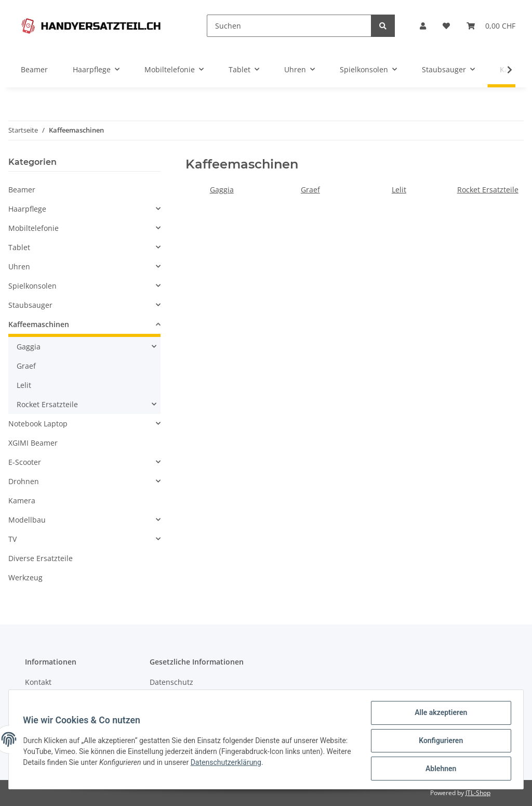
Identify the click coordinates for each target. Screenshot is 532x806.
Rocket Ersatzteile (488, 190)
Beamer (22, 190)
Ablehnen (438, 769)
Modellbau (27, 520)
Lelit (399, 190)
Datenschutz (171, 682)
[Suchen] (289, 26)
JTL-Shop (478, 793)
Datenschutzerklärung (279, 764)
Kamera (22, 500)
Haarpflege (27, 209)
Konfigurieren (438, 742)
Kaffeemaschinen (39, 324)
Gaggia (222, 190)
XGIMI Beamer (33, 443)
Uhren (19, 266)
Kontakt (38, 682)
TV (12, 539)
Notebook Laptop (38, 424)
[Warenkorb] (491, 26)
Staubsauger (30, 305)
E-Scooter (25, 462)
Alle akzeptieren (438, 715)
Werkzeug (25, 577)
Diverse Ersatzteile (41, 558)
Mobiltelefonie (34, 228)
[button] (423, 26)
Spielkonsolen (32, 286)
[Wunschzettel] (446, 26)
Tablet (19, 247)
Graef (310, 190)
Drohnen (24, 481)
